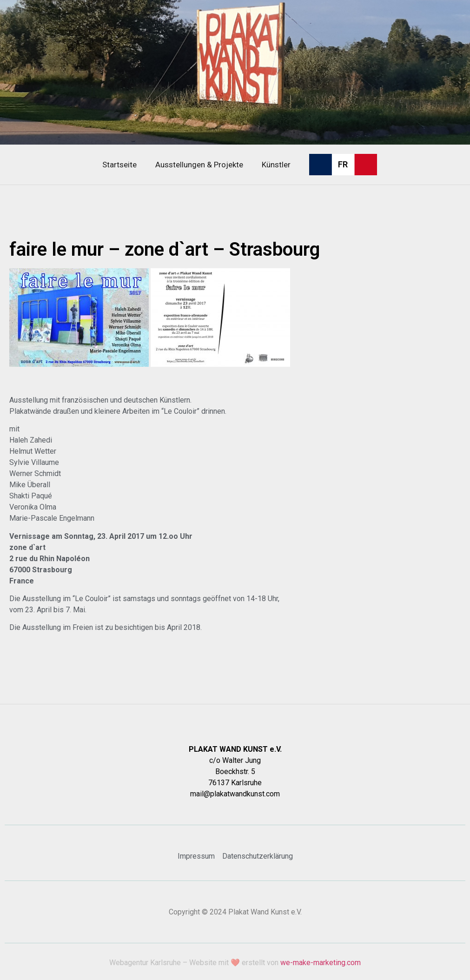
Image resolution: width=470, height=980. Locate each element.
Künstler (276, 165)
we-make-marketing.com (321, 963)
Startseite (119, 165)
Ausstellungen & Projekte (199, 165)
